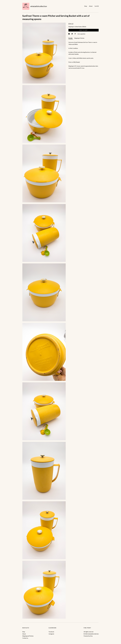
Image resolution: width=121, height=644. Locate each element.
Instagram (51, 634)
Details (71, 38)
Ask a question (81, 34)
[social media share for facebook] (69, 34)
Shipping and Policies (28, 636)
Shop (86, 6)
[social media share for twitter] (72, 34)
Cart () (97, 6)
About (91, 6)
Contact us (25, 638)
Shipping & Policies (79, 38)
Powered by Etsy (88, 636)
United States (78, 27)
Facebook (51, 632)
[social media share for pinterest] (75, 34)
